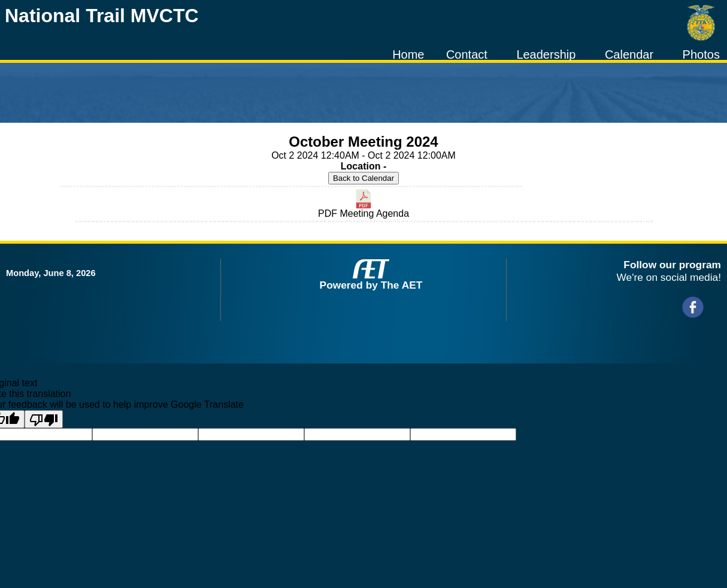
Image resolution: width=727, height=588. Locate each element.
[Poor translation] (44, 419)
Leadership (546, 54)
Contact (467, 54)
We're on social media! (669, 277)
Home (408, 54)
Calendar (629, 54)
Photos (701, 54)
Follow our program (672, 265)
